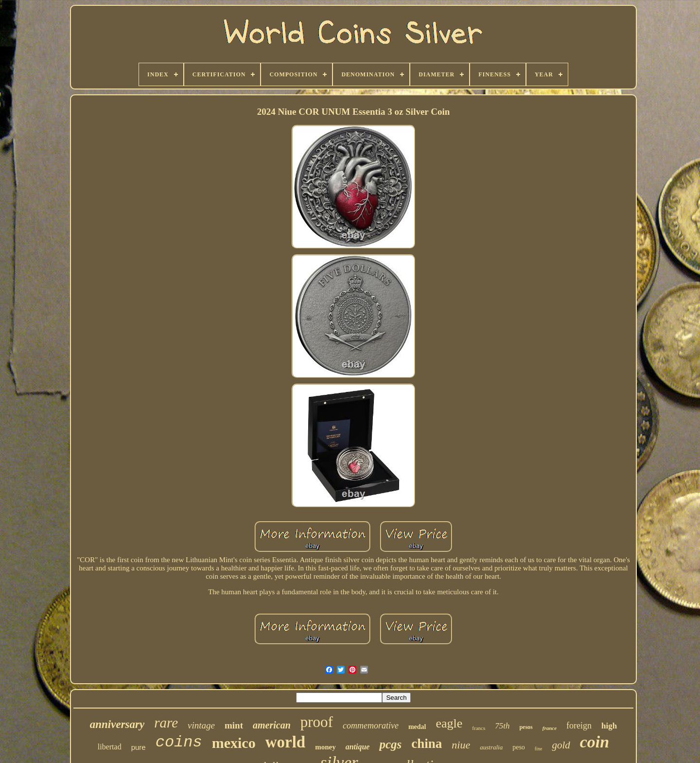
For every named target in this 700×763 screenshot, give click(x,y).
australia (491, 747)
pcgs (390, 744)
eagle (449, 723)
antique (358, 747)
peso (519, 747)
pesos (526, 727)
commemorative (371, 726)
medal (417, 727)
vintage (201, 725)
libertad (110, 747)
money (325, 747)
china (427, 744)
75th (502, 726)
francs (479, 728)
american (272, 725)
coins (179, 742)
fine (539, 749)
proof (317, 722)
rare (166, 723)
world (286, 742)
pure (139, 747)
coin (595, 742)
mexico (234, 743)
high (609, 726)
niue (461, 745)
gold (561, 745)
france (550, 728)
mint (234, 725)
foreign (579, 726)
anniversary (117, 724)
